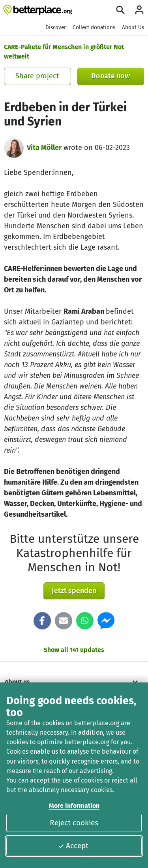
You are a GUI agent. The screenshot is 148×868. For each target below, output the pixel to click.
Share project (37, 76)
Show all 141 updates (74, 650)
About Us (133, 27)
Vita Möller (44, 148)
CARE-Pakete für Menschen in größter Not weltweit (64, 52)
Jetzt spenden (74, 591)
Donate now (111, 76)
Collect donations (94, 27)
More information (74, 806)
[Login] (139, 10)
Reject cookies (74, 823)
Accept (73, 846)
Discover (56, 27)
